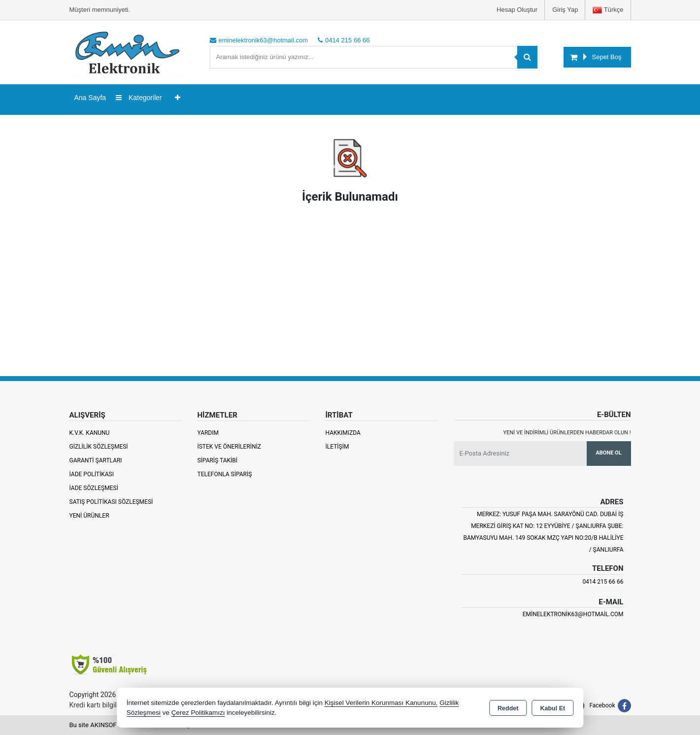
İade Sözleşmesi (94, 488)
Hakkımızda (343, 433)
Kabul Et (552, 708)
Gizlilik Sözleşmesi (99, 447)
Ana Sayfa (90, 98)
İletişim (337, 447)
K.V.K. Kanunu (90, 433)
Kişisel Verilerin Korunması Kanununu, (381, 703)
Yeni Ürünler (89, 516)
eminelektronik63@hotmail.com (573, 614)
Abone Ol (608, 453)
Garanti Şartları (96, 460)
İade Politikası (92, 474)
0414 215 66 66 (603, 582)
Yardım (208, 433)
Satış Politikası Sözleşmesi (111, 502)
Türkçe (608, 10)
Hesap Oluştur (517, 10)
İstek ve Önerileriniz (229, 447)
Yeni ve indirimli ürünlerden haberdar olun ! (567, 433)
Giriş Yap (565, 10)
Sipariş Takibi (217, 460)
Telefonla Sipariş (224, 474)
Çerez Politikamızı (198, 713)
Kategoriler (139, 98)
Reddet (508, 708)
